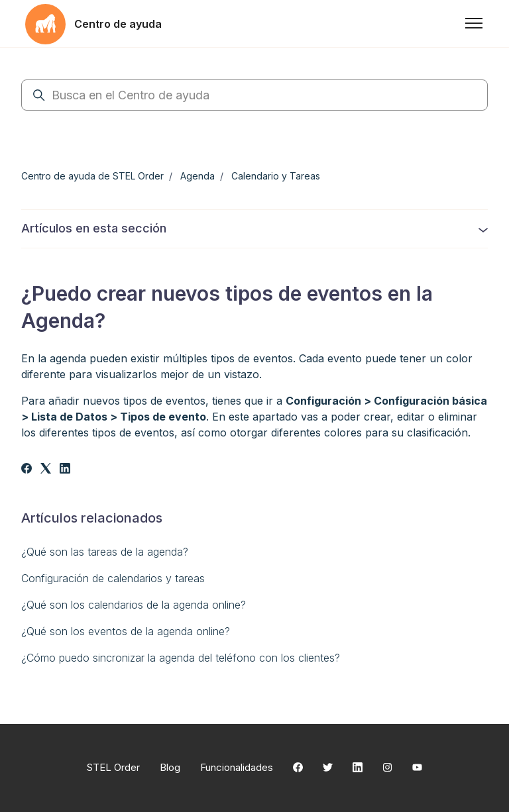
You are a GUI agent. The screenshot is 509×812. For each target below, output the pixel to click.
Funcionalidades (237, 767)
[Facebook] (27, 470)
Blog (170, 767)
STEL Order (113, 767)
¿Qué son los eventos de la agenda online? (126, 631)
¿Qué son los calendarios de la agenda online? (134, 605)
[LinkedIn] (65, 470)
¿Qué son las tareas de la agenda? (105, 552)
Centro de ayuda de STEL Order (92, 176)
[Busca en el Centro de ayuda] (254, 95)
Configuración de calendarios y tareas (113, 578)
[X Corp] (46, 470)
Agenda (198, 176)
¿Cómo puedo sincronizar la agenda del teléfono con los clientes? (181, 658)
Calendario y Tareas (276, 176)
